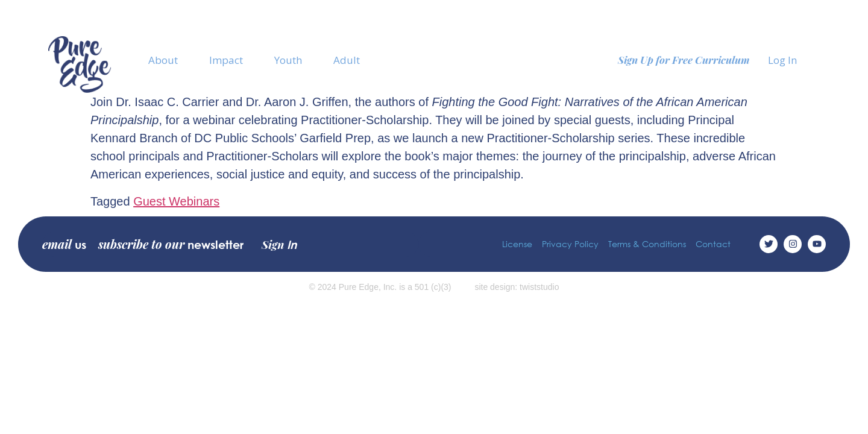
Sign (279, 244)
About (163, 60)
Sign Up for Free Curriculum (684, 60)
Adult (347, 60)
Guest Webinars (176, 201)
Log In (782, 60)
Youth (288, 60)
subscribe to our (171, 244)
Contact (713, 244)
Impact (226, 60)
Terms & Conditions (647, 244)
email (64, 244)
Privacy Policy (570, 244)
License (517, 244)
